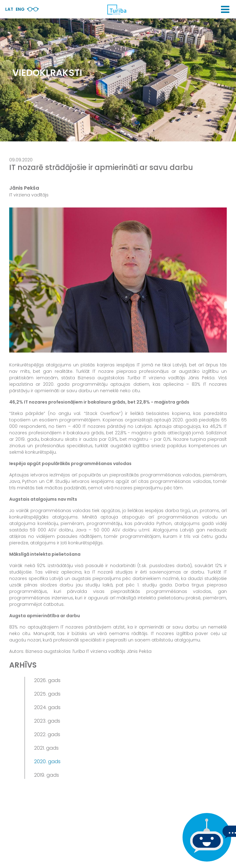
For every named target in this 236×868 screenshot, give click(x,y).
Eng (20, 9)
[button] (225, 10)
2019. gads (47, 775)
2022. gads (47, 734)
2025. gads (47, 694)
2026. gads (47, 680)
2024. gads (47, 707)
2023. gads (47, 721)
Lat (9, 9)
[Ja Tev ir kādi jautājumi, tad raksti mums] (205, 837)
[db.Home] (116, 10)
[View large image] (118, 280)
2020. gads (47, 761)
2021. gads (46, 748)
